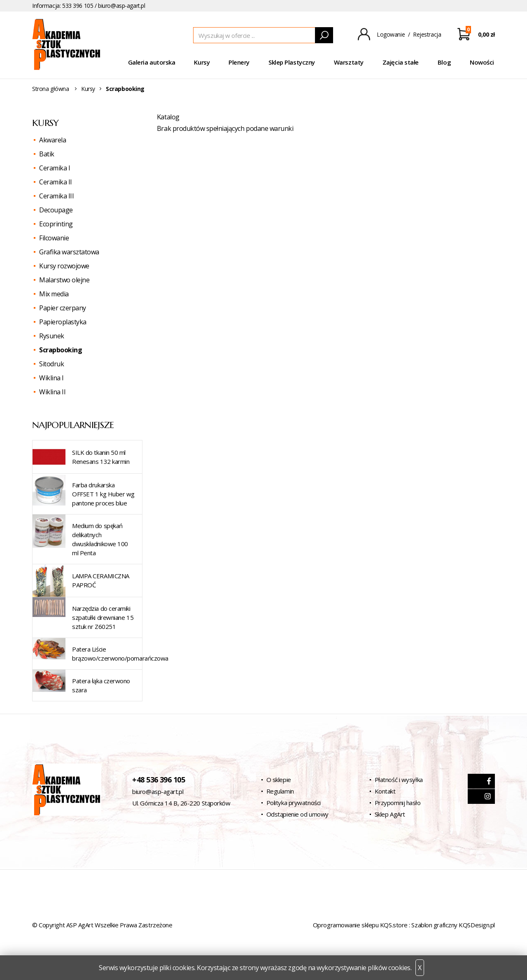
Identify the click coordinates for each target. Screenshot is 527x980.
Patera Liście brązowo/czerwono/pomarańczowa (120, 654)
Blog (444, 62)
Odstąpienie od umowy (297, 814)
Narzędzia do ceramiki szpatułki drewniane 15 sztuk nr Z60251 (103, 617)
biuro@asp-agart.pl (121, 6)
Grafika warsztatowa (69, 252)
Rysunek (52, 336)
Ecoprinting (56, 224)
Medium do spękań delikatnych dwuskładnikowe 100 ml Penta (100, 539)
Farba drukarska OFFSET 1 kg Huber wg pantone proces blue (103, 494)
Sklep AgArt (390, 814)
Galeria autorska (152, 62)
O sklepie (279, 780)
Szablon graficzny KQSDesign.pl (453, 925)
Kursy (202, 62)
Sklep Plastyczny (292, 62)
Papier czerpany (63, 308)
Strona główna (51, 89)
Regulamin (280, 791)
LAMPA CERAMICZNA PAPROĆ (101, 580)
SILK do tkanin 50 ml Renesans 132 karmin (101, 457)
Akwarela (52, 140)
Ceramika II (56, 182)
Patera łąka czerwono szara (101, 685)
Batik (47, 154)
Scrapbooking (61, 350)
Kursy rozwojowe (64, 266)
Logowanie (391, 34)
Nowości (482, 62)
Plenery (239, 62)
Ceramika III (56, 196)
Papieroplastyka (63, 322)
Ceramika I (55, 168)
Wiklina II (52, 392)
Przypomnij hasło (398, 803)
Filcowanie (54, 238)
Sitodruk (51, 364)
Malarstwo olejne (64, 280)
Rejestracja (427, 34)
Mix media (54, 294)
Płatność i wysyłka (399, 780)
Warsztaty (349, 62)
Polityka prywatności (294, 803)
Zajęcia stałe (401, 62)
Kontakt (385, 791)
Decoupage (56, 210)
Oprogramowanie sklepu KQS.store (360, 925)
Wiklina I (51, 378)
